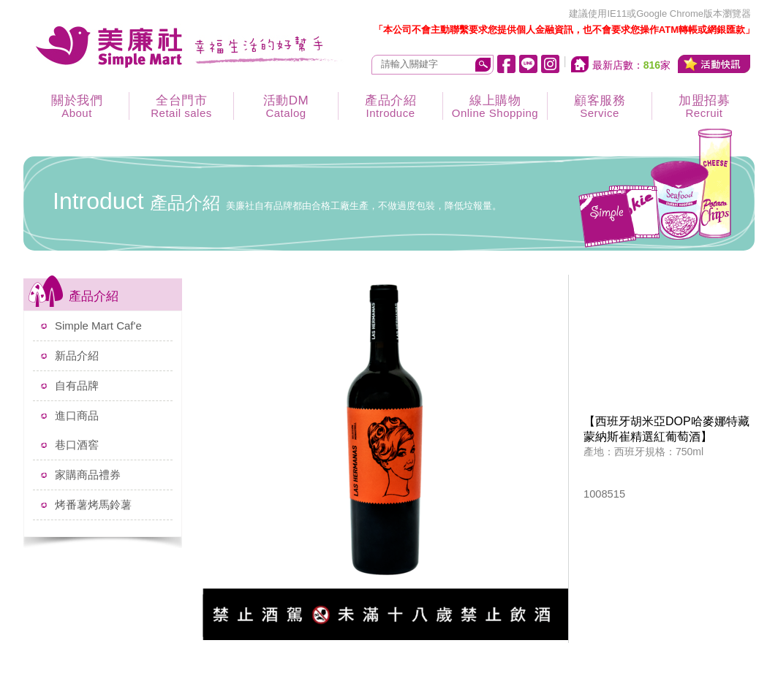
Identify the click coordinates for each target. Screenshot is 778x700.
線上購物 (495, 106)
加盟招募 (704, 106)
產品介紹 (390, 106)
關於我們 (77, 106)
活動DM (286, 106)
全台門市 (181, 106)
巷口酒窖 (77, 445)
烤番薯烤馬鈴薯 (93, 505)
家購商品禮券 (88, 475)
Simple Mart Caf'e (98, 326)
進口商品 (77, 415)
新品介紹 (77, 355)
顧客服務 (600, 106)
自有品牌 (77, 385)
